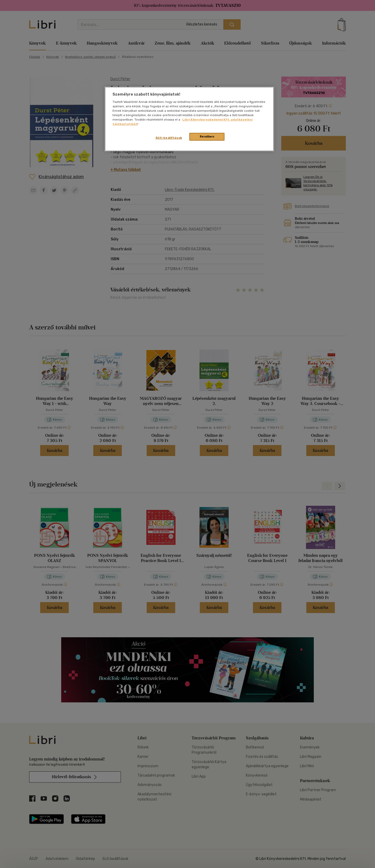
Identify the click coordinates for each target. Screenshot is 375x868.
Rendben (207, 136)
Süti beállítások (169, 138)
